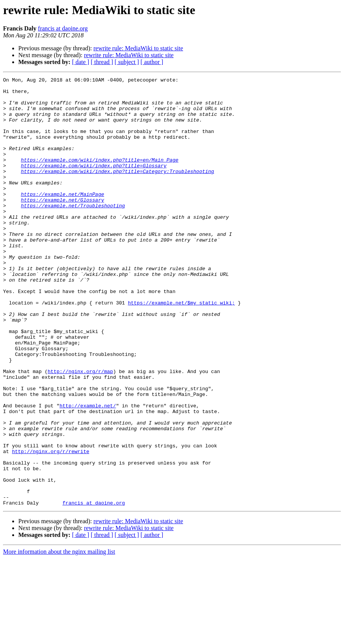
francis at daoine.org (63, 28)
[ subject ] (127, 62)
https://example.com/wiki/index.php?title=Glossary (94, 184)
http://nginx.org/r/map (80, 431)
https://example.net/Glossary (62, 225)
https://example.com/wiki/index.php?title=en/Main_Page (100, 177)
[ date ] (81, 62)
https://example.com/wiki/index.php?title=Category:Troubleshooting (118, 191)
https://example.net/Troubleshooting (73, 232)
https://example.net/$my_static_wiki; (182, 348)
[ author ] (152, 62)
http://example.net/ (88, 472)
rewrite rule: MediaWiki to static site (138, 48)
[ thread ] (102, 62)
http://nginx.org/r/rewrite (50, 527)
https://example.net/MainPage (62, 218)
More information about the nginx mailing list (59, 637)
